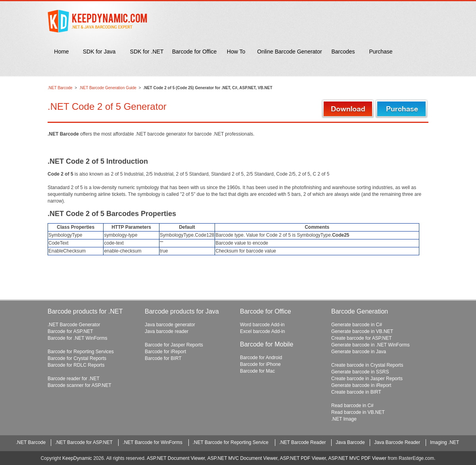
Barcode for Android (261, 358)
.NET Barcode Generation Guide (108, 88)
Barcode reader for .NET (74, 379)
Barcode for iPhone (260, 364)
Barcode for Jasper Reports (174, 345)
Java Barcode (350, 442)
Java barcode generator (170, 325)
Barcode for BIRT (163, 358)
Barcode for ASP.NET (70, 331)
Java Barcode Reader (397, 442)
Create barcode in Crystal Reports (367, 365)
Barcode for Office (195, 52)
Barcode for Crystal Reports (77, 358)
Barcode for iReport (165, 352)
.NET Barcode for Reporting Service (231, 442)
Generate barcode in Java (359, 352)
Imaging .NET (444, 442)
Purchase (381, 52)
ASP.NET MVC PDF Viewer (358, 458)
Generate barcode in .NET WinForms (370, 345)
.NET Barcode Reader (303, 442)
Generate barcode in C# (357, 325)
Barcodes (343, 52)
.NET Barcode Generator (74, 325)
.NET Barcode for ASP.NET (84, 442)
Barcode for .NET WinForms (77, 338)
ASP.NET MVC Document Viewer (243, 458)
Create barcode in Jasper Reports (367, 379)
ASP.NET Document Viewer (176, 458)
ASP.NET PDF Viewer (303, 458)
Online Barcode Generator (289, 52)
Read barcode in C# (352, 406)
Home (61, 52)
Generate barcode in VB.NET (362, 331)
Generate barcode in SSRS (360, 372)
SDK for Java (99, 52)
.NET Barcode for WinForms (152, 442)
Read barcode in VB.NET (358, 412)
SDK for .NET (147, 52)
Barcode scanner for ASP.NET (80, 385)
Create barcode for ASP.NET (362, 338)
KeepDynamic (77, 458)
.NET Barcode (60, 88)
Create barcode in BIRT (356, 392)
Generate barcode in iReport (361, 385)
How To (236, 52)
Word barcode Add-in (262, 325)
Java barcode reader (167, 331)
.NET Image (344, 419)
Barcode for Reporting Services (81, 352)
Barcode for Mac (257, 371)
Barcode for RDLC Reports (76, 365)
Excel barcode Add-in (262, 331)
